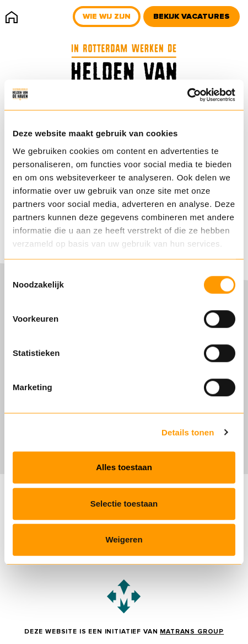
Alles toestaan (124, 467)
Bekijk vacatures (192, 16)
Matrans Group (192, 632)
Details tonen (188, 432)
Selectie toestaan (124, 504)
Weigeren (124, 539)
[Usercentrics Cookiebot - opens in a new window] (187, 95)
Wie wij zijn (107, 16)
